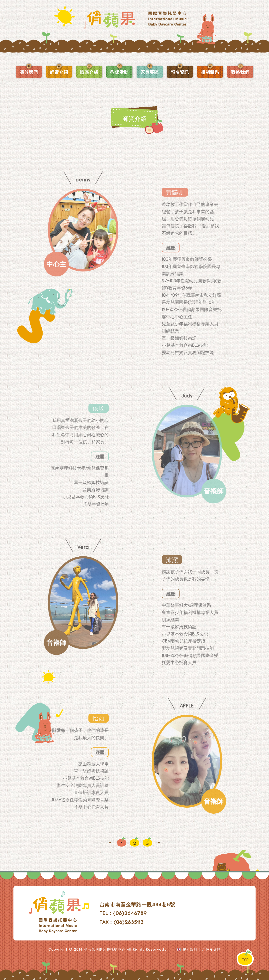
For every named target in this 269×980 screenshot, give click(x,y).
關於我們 (29, 72)
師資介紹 (59, 72)
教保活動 (119, 72)
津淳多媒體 (211, 949)
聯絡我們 (240, 72)
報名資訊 (180, 72)
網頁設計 (190, 949)
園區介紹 (89, 72)
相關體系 (210, 72)
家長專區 (150, 72)
